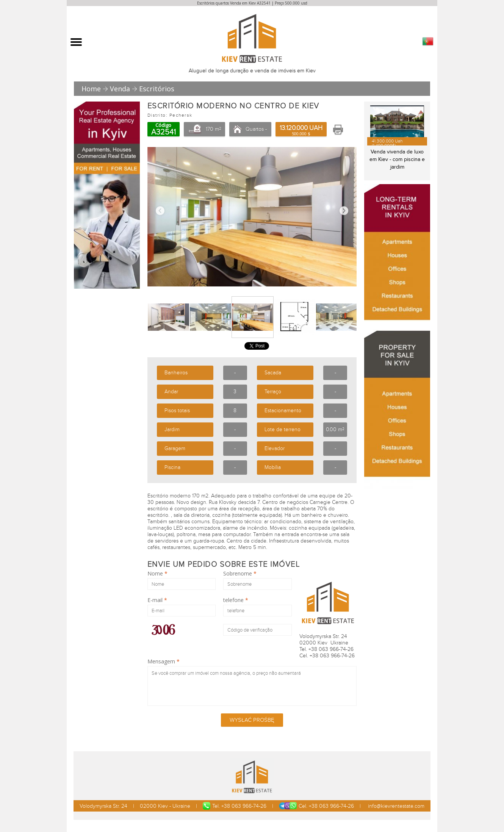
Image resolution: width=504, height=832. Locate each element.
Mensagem (164, 662)
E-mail (157, 600)
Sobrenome (240, 574)
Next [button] (344, 211)
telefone (236, 600)
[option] (252, 217)
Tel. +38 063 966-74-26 (235, 806)
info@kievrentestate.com (395, 806)
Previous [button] (160, 211)
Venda (120, 89)
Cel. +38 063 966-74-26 (316, 806)
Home (91, 89)
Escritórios (157, 89)
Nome (157, 574)
